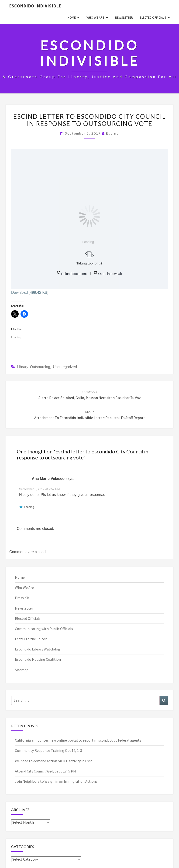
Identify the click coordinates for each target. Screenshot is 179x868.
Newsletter (124, 17)
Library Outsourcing (33, 367)
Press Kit (22, 598)
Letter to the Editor (31, 639)
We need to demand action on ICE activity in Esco (54, 761)
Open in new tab (108, 273)
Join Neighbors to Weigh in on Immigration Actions (56, 781)
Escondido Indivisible (35, 6)
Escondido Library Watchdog (38, 649)
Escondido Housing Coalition (38, 659)
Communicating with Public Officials (44, 629)
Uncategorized (65, 367)
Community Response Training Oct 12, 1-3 (48, 750)
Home (72, 17)
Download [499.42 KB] (30, 292)
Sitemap (22, 670)
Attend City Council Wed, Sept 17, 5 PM (45, 771)
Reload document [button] (72, 273)
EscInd (112, 133)
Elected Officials (153, 17)
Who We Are (95, 17)
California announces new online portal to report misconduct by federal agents (78, 740)
